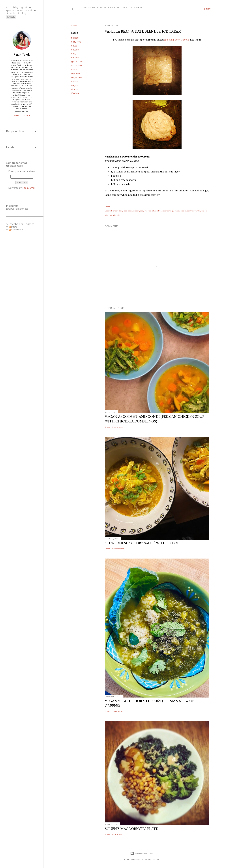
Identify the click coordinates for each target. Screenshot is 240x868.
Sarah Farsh (22, 55)
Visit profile (22, 116)
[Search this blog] (18, 14)
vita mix (75, 89)
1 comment (117, 834)
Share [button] (74, 26)
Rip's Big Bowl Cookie (177, 40)
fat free (75, 58)
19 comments (118, 549)
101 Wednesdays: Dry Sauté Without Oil (143, 543)
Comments (16, 230)
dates (74, 46)
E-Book (101, 8)
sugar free (77, 78)
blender (75, 38)
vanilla (74, 81)
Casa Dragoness (131, 8)
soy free (75, 74)
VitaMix (75, 93)
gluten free (77, 62)
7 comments (118, 427)
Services (113, 8)
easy (74, 54)
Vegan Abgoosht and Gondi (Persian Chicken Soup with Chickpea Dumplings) (155, 419)
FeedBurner (29, 188)
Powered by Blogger (142, 853)
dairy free (76, 42)
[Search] (208, 9)
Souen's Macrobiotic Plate (131, 829)
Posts (13, 227)
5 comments (118, 711)
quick (74, 70)
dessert (75, 50)
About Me (88, 8)
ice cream (76, 66)
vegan (75, 85)
